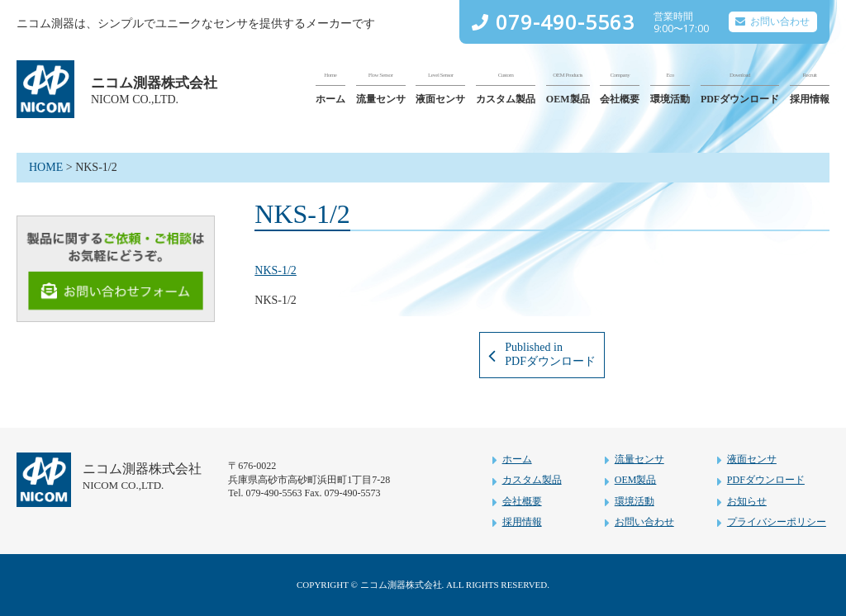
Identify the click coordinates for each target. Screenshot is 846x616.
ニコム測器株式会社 (154, 83)
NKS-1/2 (276, 270)
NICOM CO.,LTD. (135, 100)
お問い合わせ (780, 21)
